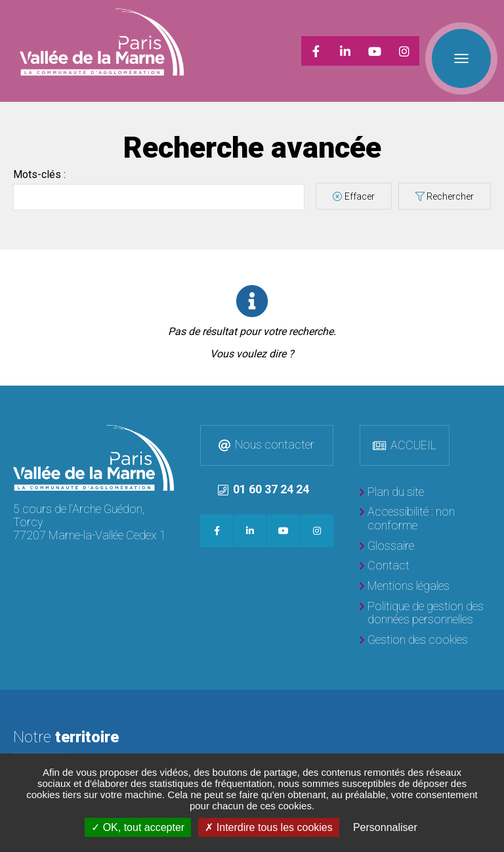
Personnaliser (385, 827)
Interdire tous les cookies (268, 827)
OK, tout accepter (138, 827)
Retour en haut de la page (491, 382)
